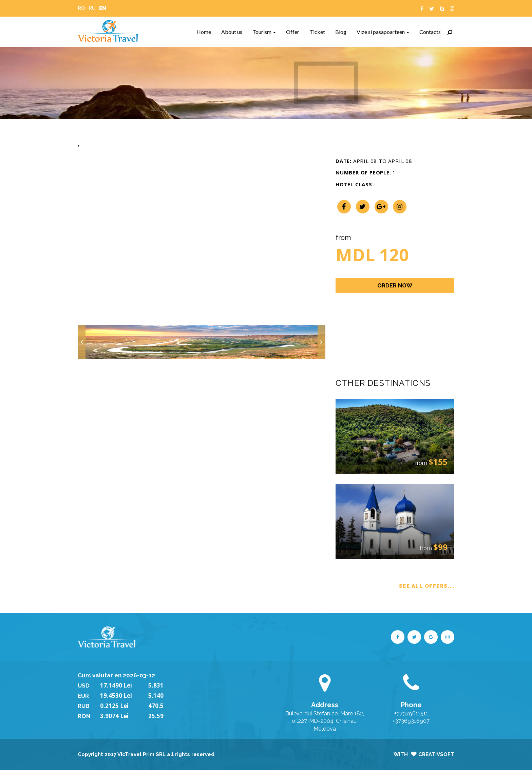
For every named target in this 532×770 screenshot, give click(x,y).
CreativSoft (436, 754)
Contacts (433, 32)
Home (206, 32)
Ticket (320, 32)
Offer (295, 32)
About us (234, 32)
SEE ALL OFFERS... (427, 586)
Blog (343, 32)
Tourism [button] (264, 32)
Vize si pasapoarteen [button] (383, 32)
